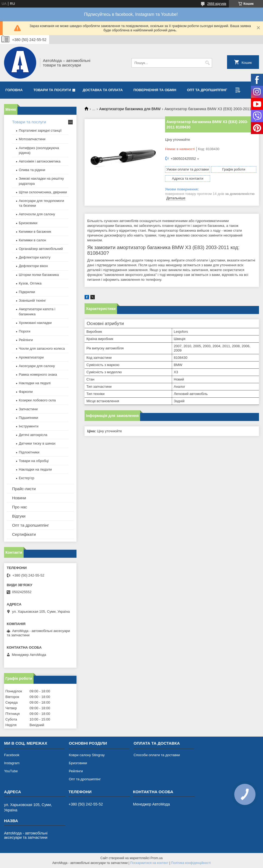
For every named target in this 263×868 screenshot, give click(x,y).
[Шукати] (207, 63)
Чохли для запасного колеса (42, 348)
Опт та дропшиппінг (207, 90)
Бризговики (78, 763)
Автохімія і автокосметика (40, 161)
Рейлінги (26, 340)
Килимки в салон (32, 240)
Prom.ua (157, 858)
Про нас (20, 507)
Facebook (12, 755)
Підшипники (28, 418)
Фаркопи (26, 392)
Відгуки (19, 516)
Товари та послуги (52, 90)
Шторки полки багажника (39, 275)
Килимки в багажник (35, 232)
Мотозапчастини (32, 139)
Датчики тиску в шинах (37, 443)
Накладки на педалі (35, 383)
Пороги (25, 331)
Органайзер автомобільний (41, 249)
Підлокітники (29, 452)
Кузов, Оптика (30, 283)
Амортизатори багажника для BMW (130, 109)
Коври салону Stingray (87, 755)
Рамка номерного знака (38, 374)
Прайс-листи (24, 489)
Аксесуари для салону (37, 366)
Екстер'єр (27, 478)
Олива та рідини (32, 170)
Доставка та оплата (103, 90)
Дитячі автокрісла (33, 435)
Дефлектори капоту (35, 257)
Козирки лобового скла (37, 400)
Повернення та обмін (155, 90)
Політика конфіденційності (191, 863)
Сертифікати (24, 534)
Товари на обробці (34, 461)
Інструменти (29, 426)
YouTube (11, 771)
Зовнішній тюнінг (32, 300)
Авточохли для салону (37, 214)
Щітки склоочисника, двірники (43, 192)
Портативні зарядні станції (40, 130)
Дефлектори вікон (33, 266)
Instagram (12, 763)
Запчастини (28, 409)
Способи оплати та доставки (157, 755)
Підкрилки (27, 292)
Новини (19, 498)
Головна (14, 90)
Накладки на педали (35, 469)
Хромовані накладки (35, 323)
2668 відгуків (217, 4)
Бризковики (28, 223)
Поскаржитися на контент (149, 863)
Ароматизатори (31, 357)
